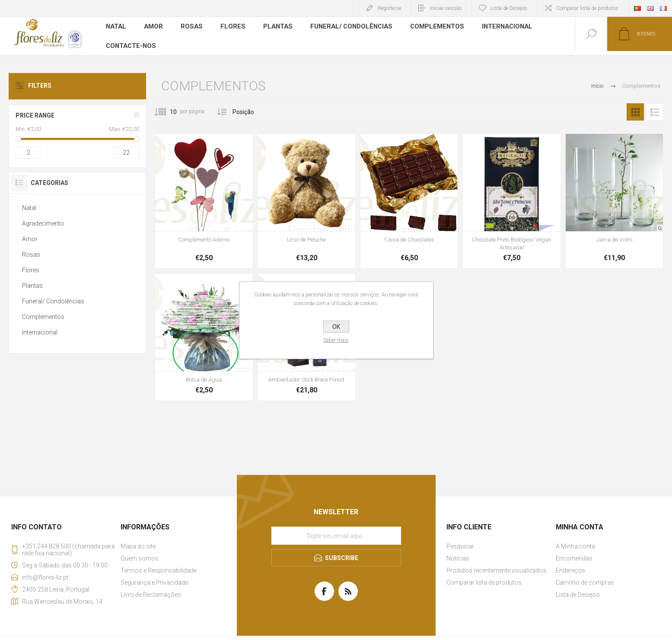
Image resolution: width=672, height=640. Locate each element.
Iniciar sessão (446, 8)
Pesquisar (460, 542)
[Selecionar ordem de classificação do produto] (260, 108)
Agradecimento (43, 219)
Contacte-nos (131, 41)
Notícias (458, 554)
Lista (655, 108)
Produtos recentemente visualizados (496, 566)
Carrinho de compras (585, 578)
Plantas (276, 28)
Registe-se (389, 8)
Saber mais (336, 340)
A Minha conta (575, 542)
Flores (232, 28)
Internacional (499, 28)
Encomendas (574, 554)
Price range (35, 111)
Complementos (430, 28)
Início (597, 81)
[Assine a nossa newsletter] (336, 531)
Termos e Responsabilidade (159, 566)
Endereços (570, 566)
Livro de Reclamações (151, 590)
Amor (154, 28)
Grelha (635, 108)
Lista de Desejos (578, 590)
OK (336, 327)
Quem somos (140, 554)
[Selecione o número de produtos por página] (167, 108)
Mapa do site (138, 542)
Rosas (191, 28)
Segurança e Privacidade (154, 578)
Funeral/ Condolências (347, 28)
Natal (116, 28)
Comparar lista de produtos (587, 8)
